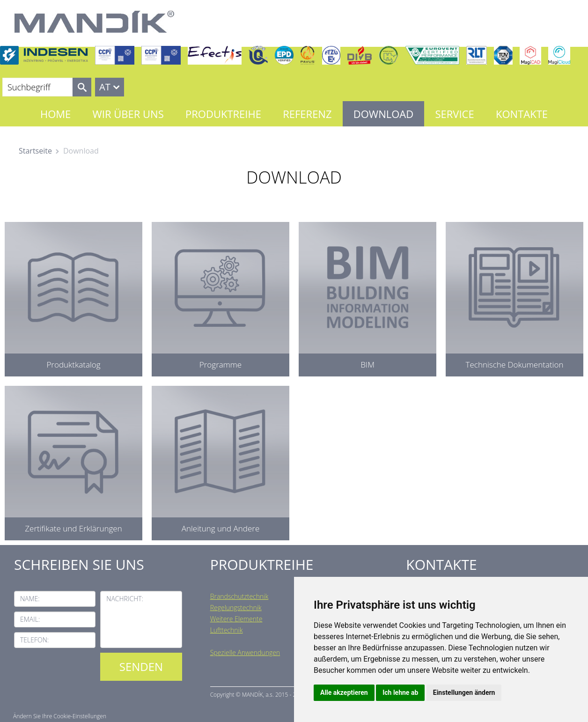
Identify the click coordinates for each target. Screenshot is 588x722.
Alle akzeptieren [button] (344, 693)
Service (454, 114)
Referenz (307, 114)
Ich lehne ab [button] (400, 693)
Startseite (35, 151)
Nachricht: (125, 599)
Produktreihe (223, 114)
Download (383, 114)
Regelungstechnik (236, 608)
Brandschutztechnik (239, 596)
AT (105, 87)
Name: (30, 599)
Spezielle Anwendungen (245, 652)
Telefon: (34, 640)
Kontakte (522, 114)
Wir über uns (128, 114)
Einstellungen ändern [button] (464, 693)
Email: (30, 619)
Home (55, 114)
